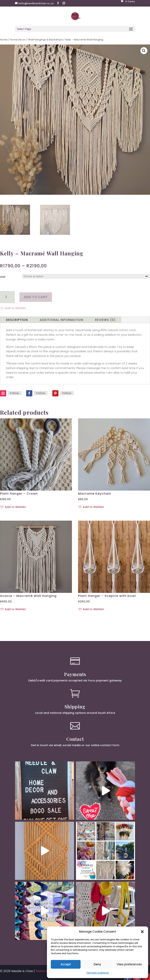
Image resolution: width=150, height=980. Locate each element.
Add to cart (36, 297)
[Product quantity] (7, 297)
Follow (15, 393)
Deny (97, 964)
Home (4, 40)
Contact (75, 739)
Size (3, 277)
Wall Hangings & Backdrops (45, 40)
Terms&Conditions (97, 973)
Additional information (61, 320)
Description (17, 320)
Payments (75, 674)
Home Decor (18, 40)
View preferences (129, 964)
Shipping (75, 706)
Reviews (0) (105, 320)
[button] (142, 932)
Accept (66, 964)
